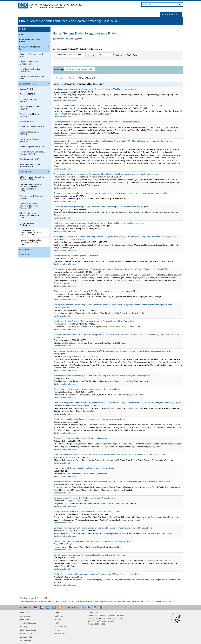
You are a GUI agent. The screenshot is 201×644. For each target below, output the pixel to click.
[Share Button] (79, 39)
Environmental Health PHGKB (29, 108)
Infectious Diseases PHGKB (32, 127)
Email (35, 609)
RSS (60, 609)
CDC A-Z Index (171, 14)
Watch (89, 609)
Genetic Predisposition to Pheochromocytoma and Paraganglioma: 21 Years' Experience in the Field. (97, 574)
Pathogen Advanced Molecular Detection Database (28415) (29, 206)
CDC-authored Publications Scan (32, 78)
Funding (23, 627)
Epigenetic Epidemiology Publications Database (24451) (31, 242)
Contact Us (24, 255)
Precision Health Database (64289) (31, 197)
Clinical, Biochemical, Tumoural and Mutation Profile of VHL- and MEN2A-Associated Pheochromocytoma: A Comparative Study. (110, 455)
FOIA (57, 623)
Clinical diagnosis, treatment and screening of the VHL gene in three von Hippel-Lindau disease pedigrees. (99, 223)
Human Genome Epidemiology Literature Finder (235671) (31, 233)
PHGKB (23, 29)
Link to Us (59, 616)
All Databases (25, 172)
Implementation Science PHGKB (30, 133)
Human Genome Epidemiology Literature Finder (85, 34)
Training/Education (28, 623)
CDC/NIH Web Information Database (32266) (32, 178)
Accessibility (60, 627)
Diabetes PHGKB (27, 94)
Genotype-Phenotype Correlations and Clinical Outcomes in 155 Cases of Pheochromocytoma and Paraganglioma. (103, 528)
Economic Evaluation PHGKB (29, 101)
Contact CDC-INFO (96, 624)
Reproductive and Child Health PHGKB (30, 166)
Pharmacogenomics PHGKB (32, 147)
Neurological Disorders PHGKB (30, 140)
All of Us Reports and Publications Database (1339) (30, 216)
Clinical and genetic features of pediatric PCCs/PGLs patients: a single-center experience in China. (96, 291)
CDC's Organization (28, 630)
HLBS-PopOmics (27, 122)
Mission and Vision (28, 634)
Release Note (25, 250)
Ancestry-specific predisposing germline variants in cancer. (79, 256)
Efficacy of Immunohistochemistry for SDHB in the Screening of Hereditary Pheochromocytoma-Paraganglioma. (102, 376)
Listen (83, 609)
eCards (96, 609)
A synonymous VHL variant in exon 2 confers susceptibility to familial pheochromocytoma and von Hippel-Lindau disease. (106, 174)
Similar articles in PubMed (65, 100)
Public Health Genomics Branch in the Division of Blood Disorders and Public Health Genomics (76, 602)
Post (54, 609)
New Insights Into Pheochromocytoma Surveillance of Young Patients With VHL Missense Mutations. (97, 122)
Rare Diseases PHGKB (30, 159)
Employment (25, 616)
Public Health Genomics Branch (30, 41)
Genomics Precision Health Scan (32, 55)
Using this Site (26, 637)
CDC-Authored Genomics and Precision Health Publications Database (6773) (31, 188)
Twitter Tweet (70, 39)
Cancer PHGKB (27, 89)
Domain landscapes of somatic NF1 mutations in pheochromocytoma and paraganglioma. (92, 542)
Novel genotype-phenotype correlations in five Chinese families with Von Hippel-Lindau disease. (95, 89)
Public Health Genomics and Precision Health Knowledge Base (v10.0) (70, 21)
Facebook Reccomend (58, 39)
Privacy (58, 630)
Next (101, 78)
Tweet (48, 609)
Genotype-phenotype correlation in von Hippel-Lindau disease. (81, 438)
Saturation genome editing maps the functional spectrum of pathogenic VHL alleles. (90, 555)
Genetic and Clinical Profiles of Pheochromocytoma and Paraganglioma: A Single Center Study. (95, 321)
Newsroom (24, 620)
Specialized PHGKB (28, 84)
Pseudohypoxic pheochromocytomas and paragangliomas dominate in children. (88, 389)
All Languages (26, 641)
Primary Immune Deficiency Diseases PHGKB (32, 153)
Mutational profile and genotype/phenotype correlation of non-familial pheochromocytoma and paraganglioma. (102, 207)
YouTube (102, 609)
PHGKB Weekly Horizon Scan (30, 48)
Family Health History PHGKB (29, 115)
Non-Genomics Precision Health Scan (31, 70)
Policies (58, 620)
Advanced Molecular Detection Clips (29, 63)
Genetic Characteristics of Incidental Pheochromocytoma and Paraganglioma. (87, 512)
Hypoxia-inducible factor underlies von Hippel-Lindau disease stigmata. (85, 468)
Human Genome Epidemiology (27, 224)
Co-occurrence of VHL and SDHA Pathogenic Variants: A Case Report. (84, 498)
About (22, 34)
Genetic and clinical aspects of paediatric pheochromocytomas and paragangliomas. (90, 419)
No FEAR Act (60, 634)
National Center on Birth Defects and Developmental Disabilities (146, 602)
